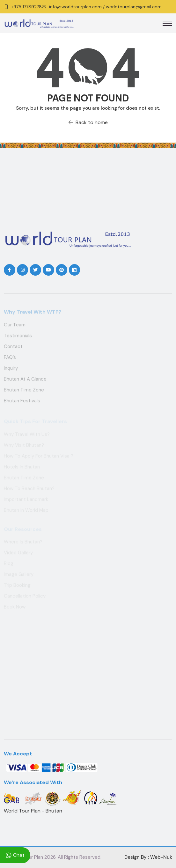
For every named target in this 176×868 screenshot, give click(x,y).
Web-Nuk (161, 857)
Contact (13, 347)
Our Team (15, 326)
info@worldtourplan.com (75, 7)
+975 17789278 (26, 7)
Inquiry (11, 369)
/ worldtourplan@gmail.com (132, 7)
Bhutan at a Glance (25, 380)
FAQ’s (10, 358)
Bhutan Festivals (22, 402)
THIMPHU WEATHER (88, 194)
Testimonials (18, 337)
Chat (15, 855)
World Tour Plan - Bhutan (33, 811)
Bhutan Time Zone (24, 391)
